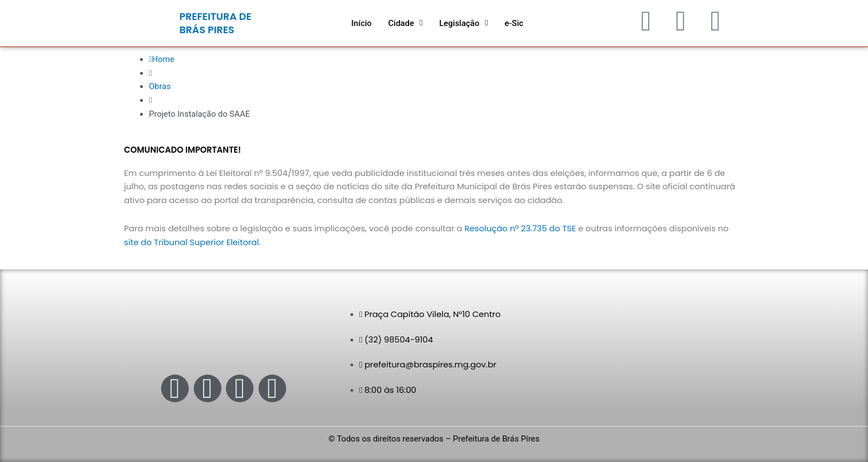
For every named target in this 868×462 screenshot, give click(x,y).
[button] (405, 24)
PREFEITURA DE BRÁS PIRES (215, 23)
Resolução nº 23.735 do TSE (520, 228)
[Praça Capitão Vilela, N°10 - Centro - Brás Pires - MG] (644, 354)
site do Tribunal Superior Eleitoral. (192, 242)
